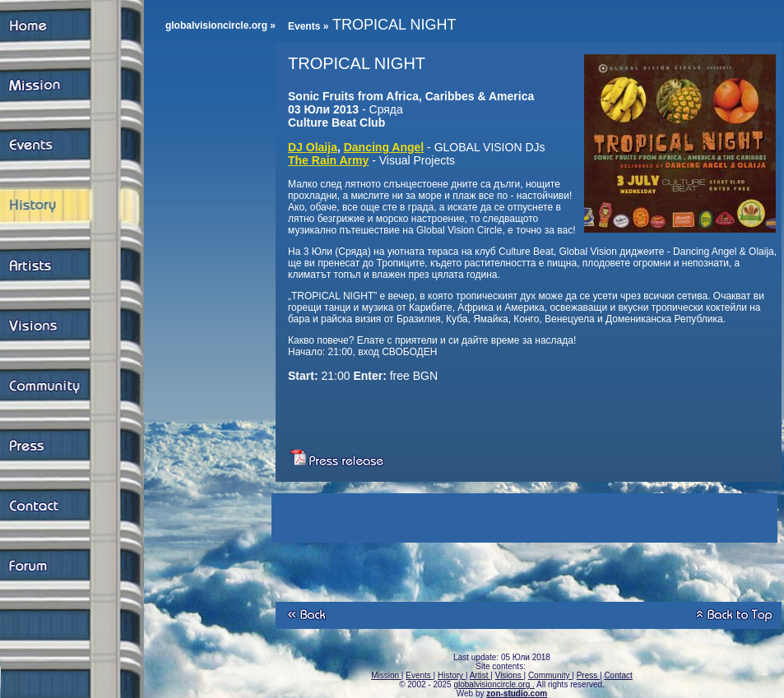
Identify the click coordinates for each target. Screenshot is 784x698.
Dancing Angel (384, 147)
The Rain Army (328, 160)
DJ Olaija (313, 147)
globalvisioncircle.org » (220, 25)
